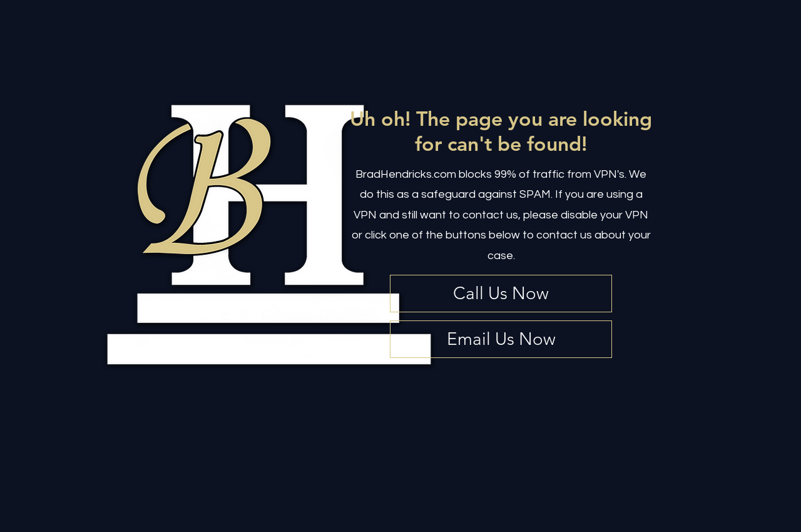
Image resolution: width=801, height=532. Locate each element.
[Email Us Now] (501, 339)
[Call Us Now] (501, 294)
